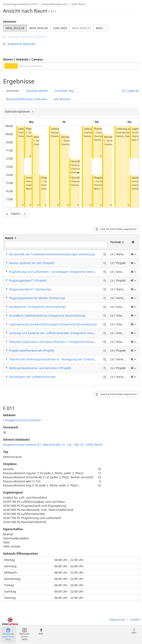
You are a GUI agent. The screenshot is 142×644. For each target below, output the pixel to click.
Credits (135, 619)
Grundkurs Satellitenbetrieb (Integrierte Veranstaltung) (47, 315)
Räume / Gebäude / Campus (23, 59)
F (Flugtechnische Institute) (22, 420)
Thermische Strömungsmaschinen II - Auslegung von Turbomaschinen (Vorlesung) (66, 359)
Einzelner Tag (64, 91)
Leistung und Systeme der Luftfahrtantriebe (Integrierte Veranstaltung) (58, 333)
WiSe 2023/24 (15, 28)
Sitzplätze (10, 464)
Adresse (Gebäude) (16, 439)
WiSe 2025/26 (39, 28)
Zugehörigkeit (13, 492)
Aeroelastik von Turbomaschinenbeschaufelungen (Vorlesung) (52, 254)
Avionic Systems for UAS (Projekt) (32, 263)
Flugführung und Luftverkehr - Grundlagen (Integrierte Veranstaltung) (58, 272)
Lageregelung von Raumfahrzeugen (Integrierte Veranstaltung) (53, 324)
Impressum (117, 619)
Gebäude (9, 415)
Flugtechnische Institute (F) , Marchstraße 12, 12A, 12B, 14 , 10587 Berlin (53, 445)
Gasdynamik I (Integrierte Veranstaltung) (37, 307)
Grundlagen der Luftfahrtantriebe (32, 377)
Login (134, 631)
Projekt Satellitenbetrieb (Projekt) (32, 351)
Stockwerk (11, 427)
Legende (131, 91)
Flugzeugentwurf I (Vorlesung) (30, 289)
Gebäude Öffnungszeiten (21, 553)
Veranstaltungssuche (55, 4)
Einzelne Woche (37, 91)
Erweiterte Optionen (19, 44)
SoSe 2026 (60, 28)
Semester (10, 21)
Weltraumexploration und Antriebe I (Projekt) (40, 368)
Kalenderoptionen (18, 111)
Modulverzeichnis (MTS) (25, 635)
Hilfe (41, 632)
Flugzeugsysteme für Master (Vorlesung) (37, 298)
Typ (6, 452)
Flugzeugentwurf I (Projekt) (28, 280)
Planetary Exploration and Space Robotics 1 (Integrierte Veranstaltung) (58, 342)
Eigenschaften (13, 529)
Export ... (16, 213)
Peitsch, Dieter (59, 136)
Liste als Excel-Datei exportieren (116, 229)
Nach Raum (79, 4)
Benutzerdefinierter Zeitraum (27, 99)
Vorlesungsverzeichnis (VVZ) (20, 4)
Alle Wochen (62, 99)
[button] (22, 205)
